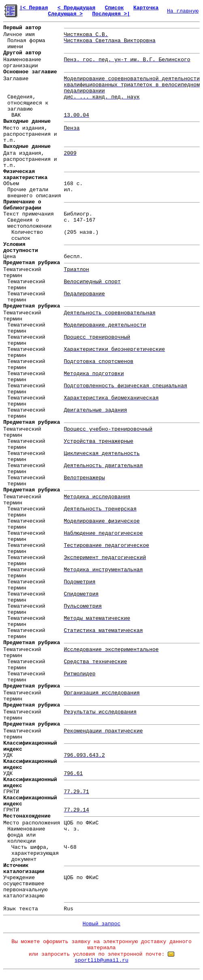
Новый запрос (102, 924)
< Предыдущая (77, 8)
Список (114, 8)
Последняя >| (111, 14)
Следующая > (65, 14)
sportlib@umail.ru (101, 960)
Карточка (146, 8)
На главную (183, 11)
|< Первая (34, 8)
